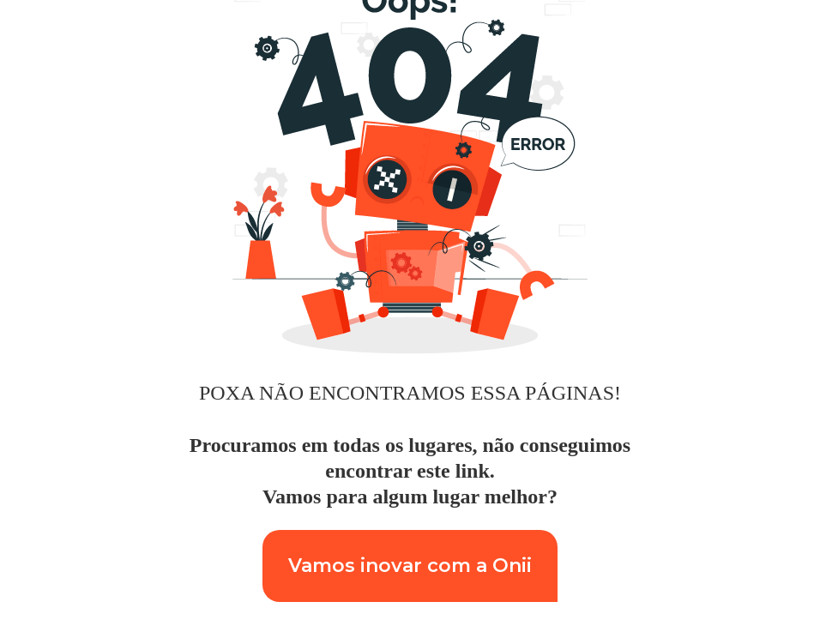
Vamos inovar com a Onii (410, 566)
